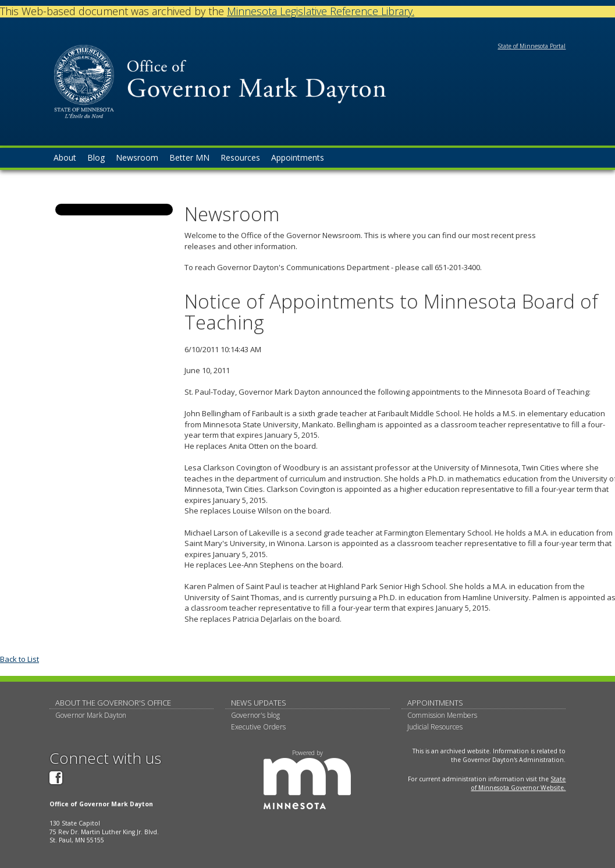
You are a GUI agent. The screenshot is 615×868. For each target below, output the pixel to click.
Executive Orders (258, 727)
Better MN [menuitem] (189, 157)
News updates (259, 703)
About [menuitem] (65, 157)
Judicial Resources (435, 727)
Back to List (19, 659)
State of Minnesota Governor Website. (518, 783)
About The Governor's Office (113, 703)
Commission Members (442, 715)
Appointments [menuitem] (298, 157)
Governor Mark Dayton (91, 715)
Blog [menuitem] (96, 157)
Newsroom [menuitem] (137, 157)
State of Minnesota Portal (532, 46)
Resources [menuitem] (240, 157)
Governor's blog (255, 715)
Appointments (435, 703)
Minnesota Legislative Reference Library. (321, 11)
